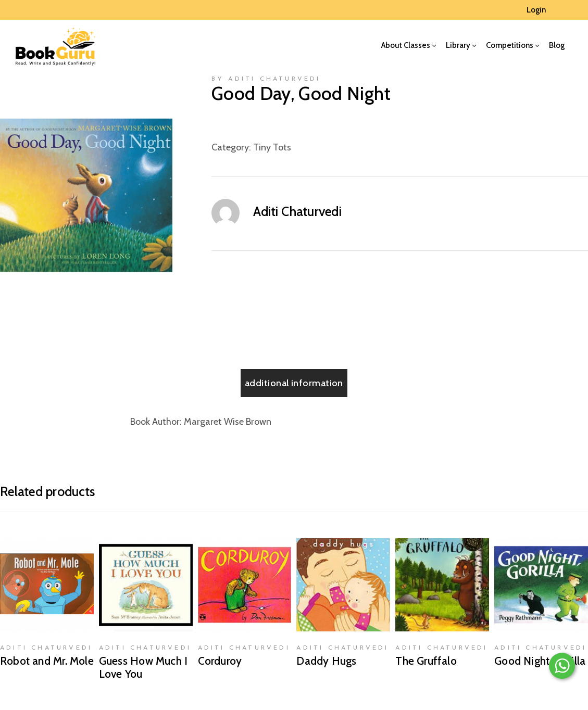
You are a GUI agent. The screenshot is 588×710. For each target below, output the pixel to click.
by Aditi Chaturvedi (266, 79)
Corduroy (220, 661)
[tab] (294, 383)
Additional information (294, 383)
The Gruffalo (426, 661)
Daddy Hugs (326, 661)
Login (536, 10)
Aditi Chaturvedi (297, 211)
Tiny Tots (272, 147)
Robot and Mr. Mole (47, 661)
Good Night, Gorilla (540, 661)
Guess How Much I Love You (143, 667)
